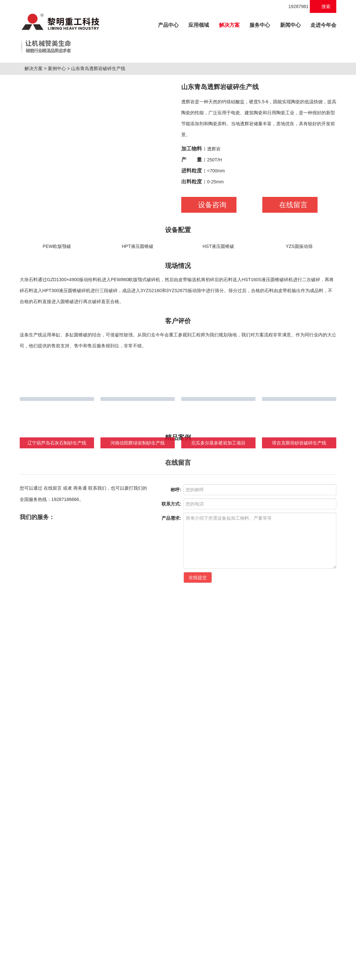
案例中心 (59, 170)
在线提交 (198, 816)
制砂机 (43, 960)
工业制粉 (115, 841)
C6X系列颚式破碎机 (40, 885)
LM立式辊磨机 (34, 931)
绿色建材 (158, 841)
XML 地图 (178, 974)
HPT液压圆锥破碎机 (40, 897)
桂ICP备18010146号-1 (222, 960)
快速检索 (303, 842)
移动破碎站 (63, 960)
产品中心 (170, 24)
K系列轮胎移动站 (37, 919)
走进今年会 (323, 25)
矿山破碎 (30, 841)
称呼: (176, 728)
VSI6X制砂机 (33, 908)
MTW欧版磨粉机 (36, 942)
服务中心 (260, 25)
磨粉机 (83, 960)
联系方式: (171, 742)
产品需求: (171, 756)
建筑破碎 (73, 841)
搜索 (323, 6)
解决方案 (229, 25)
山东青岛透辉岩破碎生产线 (101, 170)
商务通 (80, 726)
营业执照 (304, 960)
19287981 (295, 6)
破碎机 (28, 960)
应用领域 (199, 25)
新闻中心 (290, 25)
